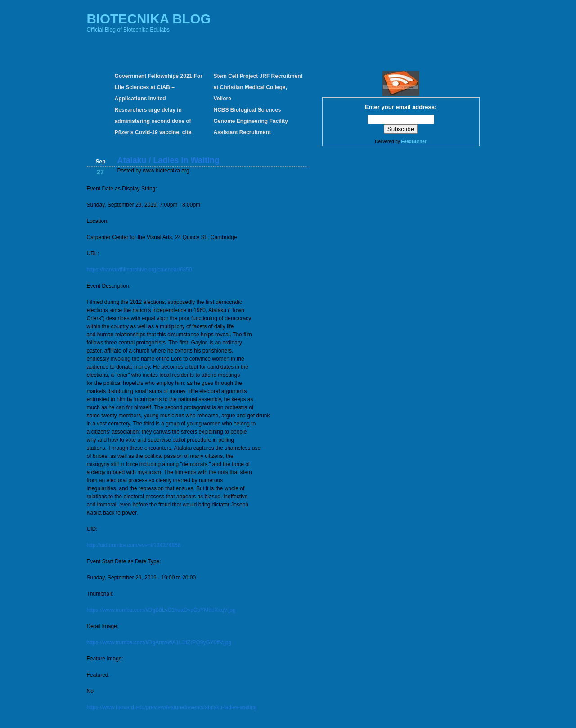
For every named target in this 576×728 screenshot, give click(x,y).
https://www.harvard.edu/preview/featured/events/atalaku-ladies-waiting (172, 707)
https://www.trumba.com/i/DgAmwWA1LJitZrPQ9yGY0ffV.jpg (159, 642)
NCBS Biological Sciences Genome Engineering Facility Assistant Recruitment (251, 121)
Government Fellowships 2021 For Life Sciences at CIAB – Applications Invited (159, 87)
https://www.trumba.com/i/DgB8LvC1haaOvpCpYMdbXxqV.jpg (161, 610)
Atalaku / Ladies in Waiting (169, 160)
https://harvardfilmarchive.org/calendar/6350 (139, 270)
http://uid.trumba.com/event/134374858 (134, 545)
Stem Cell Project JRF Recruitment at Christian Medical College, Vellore (258, 87)
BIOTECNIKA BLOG (149, 19)
